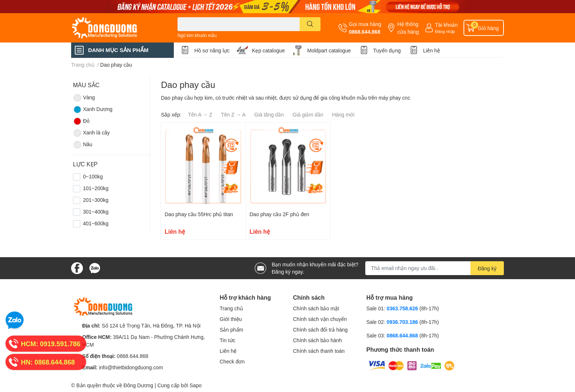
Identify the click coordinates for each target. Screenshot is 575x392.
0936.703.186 (403, 322)
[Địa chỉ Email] (435, 268)
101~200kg (96, 188)
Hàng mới (343, 114)
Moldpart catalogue (329, 50)
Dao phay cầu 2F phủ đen (280, 214)
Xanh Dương (93, 110)
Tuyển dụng (387, 50)
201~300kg (96, 200)
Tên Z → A (233, 114)
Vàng (84, 98)
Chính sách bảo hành (317, 340)
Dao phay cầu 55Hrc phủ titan (199, 214)
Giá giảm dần (308, 114)
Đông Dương (138, 385)
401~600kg (96, 223)
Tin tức (228, 340)
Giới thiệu (231, 319)
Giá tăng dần (269, 114)
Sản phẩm (231, 330)
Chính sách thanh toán (319, 351)
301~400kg (96, 212)
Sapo (196, 385)
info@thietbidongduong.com (131, 367)
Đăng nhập (445, 31)
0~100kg (93, 176)
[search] (310, 24)
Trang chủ (231, 308)
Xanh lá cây (91, 133)
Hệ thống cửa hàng (408, 28)
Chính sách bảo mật (316, 308)
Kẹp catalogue (268, 50)
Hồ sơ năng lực (212, 50)
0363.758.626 (403, 308)
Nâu (83, 145)
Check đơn (232, 361)
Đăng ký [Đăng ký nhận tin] (487, 268)
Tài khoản (446, 25)
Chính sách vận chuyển (320, 319)
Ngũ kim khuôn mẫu (197, 35)
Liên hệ (432, 50)
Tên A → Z (200, 114)
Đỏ (81, 121)
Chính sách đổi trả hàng (320, 330)
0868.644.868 (365, 32)
